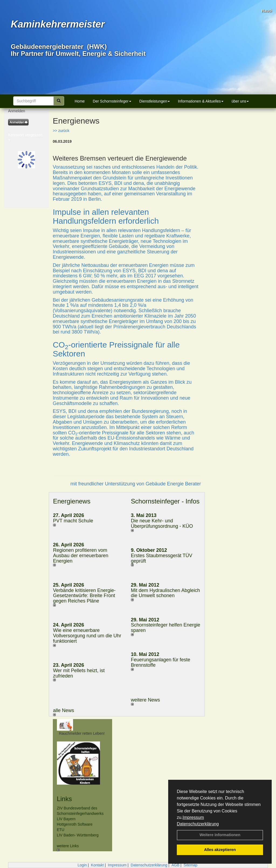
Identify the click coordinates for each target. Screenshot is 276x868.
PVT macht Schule (73, 521)
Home (80, 101)
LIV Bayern (66, 819)
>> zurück (61, 131)
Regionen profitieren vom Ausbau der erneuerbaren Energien (81, 556)
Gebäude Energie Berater (173, 484)
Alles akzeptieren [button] (220, 850)
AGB (175, 865)
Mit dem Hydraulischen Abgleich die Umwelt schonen (165, 593)
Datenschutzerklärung (198, 824)
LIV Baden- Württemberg (78, 835)
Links (64, 799)
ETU (61, 830)
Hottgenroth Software (75, 824)
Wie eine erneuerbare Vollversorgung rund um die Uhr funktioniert (87, 636)
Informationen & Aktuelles (201, 101)
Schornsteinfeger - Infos (165, 501)
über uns (240, 101)
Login (82, 865)
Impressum (193, 817)
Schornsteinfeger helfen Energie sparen (166, 628)
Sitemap (190, 865)
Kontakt (97, 865)
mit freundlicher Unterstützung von (108, 484)
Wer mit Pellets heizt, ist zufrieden (79, 673)
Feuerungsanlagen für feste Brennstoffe (161, 662)
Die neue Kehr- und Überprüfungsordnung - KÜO (162, 523)
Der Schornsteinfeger (112, 101)
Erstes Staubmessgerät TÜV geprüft (162, 558)
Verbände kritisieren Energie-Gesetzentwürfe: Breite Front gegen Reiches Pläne (84, 596)
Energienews (72, 501)
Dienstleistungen (155, 101)
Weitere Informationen (220, 835)
